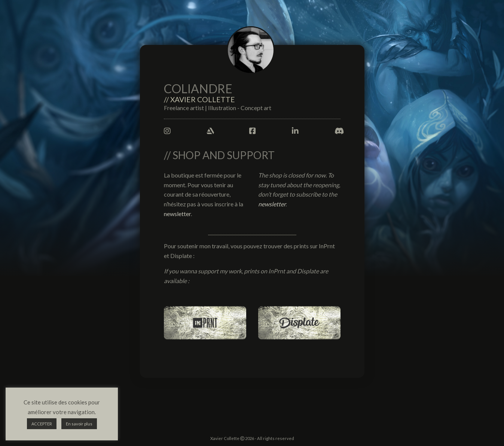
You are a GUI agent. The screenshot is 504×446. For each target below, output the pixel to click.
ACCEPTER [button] (42, 424)
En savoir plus (79, 424)
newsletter (177, 214)
